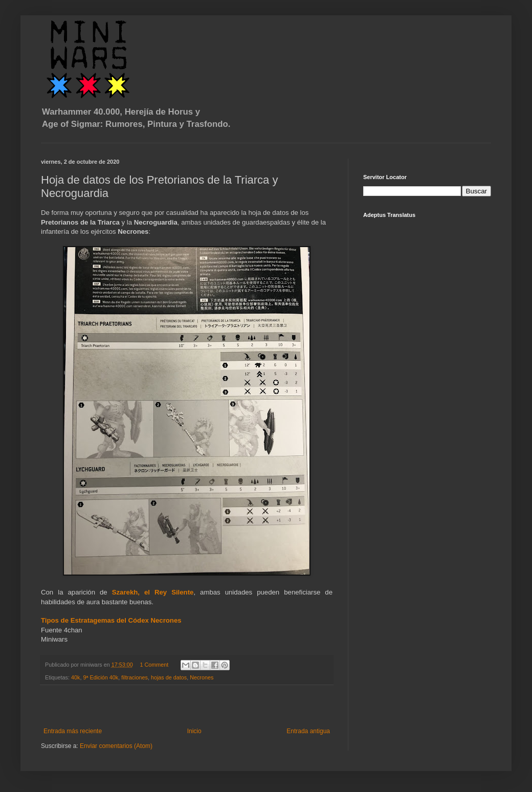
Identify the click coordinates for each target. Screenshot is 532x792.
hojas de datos (169, 677)
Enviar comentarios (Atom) (116, 746)
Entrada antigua (308, 731)
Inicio (194, 731)
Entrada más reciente (73, 731)
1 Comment (154, 665)
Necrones (202, 677)
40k (75, 677)
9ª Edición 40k (101, 677)
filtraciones (135, 677)
